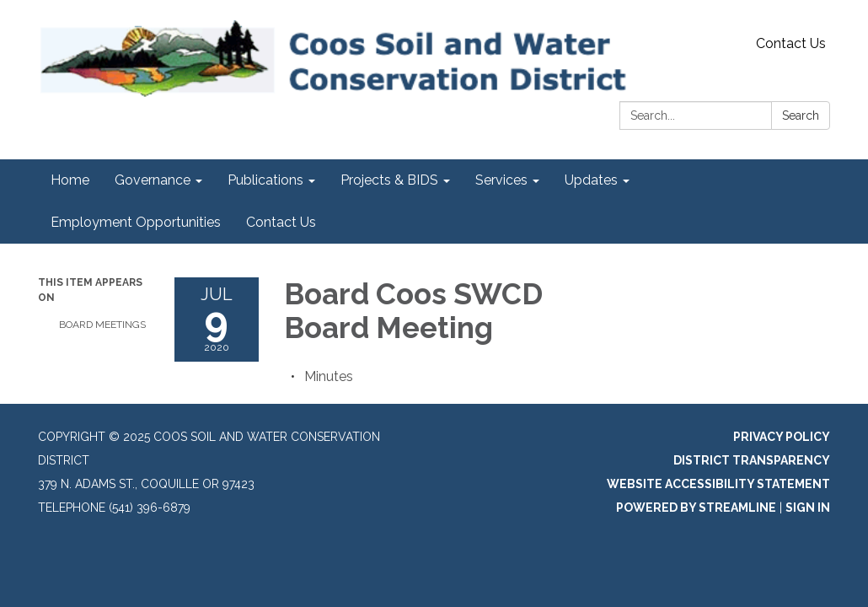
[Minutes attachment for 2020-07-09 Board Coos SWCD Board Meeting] (329, 376)
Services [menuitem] (501, 180)
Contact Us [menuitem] (281, 222)
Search (801, 115)
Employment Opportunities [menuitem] (136, 222)
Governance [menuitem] (153, 180)
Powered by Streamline (696, 508)
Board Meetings (102, 325)
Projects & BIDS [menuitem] (389, 180)
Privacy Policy (782, 437)
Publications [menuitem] (265, 180)
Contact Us (791, 43)
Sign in (808, 508)
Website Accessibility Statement (718, 484)
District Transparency (752, 460)
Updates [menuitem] (591, 180)
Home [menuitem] (70, 180)
